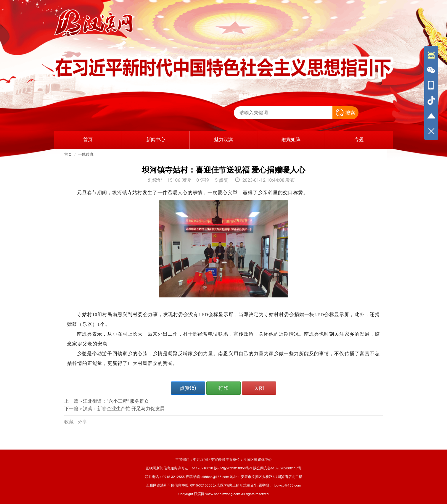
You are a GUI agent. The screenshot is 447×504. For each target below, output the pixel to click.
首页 (68, 154)
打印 (223, 388)
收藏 (70, 422)
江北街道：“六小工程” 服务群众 (116, 401)
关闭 (259, 388)
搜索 (345, 113)
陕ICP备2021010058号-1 (233, 468)
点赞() (188, 388)
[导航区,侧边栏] (431, 93)
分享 (82, 422)
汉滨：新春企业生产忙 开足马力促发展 (124, 409)
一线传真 (86, 154)
